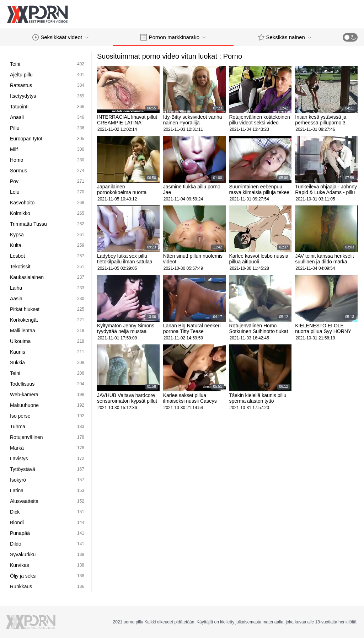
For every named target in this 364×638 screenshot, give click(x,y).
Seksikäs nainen (285, 37)
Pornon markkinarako (173, 37)
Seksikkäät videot (60, 37)
